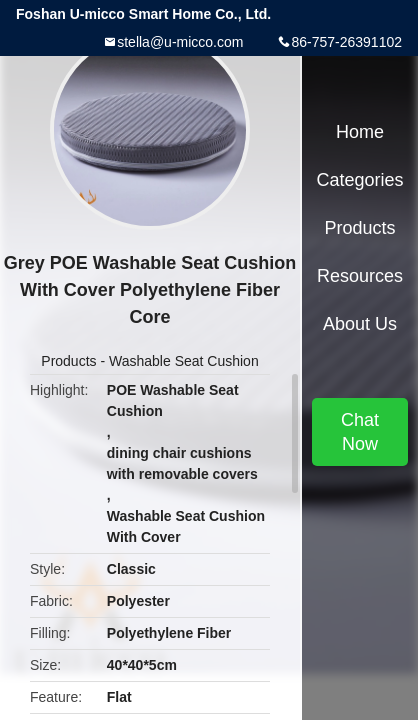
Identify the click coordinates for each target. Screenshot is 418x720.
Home (360, 132)
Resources (360, 276)
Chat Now (360, 432)
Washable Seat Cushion (184, 361)
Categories (359, 180)
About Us (360, 324)
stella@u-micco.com (180, 42)
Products (68, 361)
